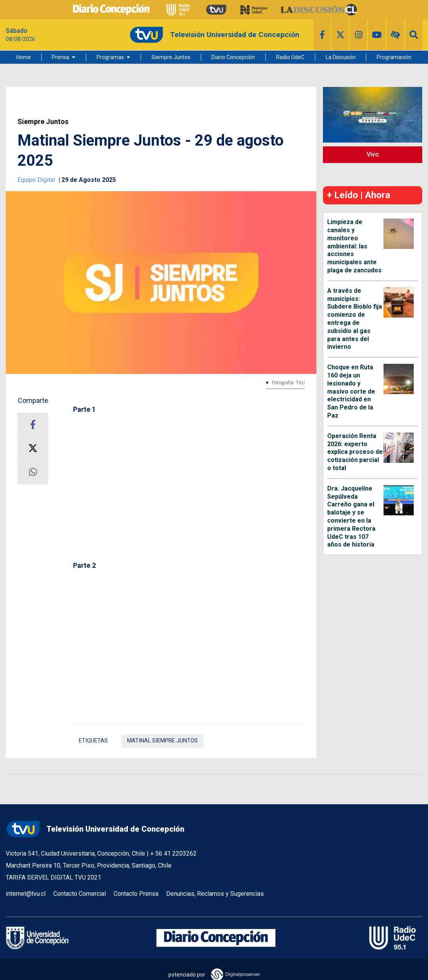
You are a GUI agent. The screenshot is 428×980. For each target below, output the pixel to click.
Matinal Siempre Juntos (162, 741)
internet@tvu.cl (26, 894)
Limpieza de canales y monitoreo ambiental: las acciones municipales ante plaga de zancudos (354, 246)
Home (24, 57)
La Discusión (341, 57)
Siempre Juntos (171, 57)
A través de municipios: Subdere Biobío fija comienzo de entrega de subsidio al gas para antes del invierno (355, 319)
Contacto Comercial (80, 894)
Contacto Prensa (136, 894)
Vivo (373, 154)
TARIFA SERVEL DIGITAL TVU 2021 (53, 877)
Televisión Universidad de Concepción (95, 829)
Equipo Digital (37, 180)
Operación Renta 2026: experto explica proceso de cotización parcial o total (355, 452)
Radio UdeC (290, 57)
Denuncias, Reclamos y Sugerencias (215, 894)
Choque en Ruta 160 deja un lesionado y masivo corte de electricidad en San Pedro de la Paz (351, 391)
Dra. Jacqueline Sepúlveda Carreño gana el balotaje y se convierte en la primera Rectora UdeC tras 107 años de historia (351, 517)
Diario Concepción (233, 57)
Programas (110, 57)
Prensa (60, 57)
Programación (394, 57)
